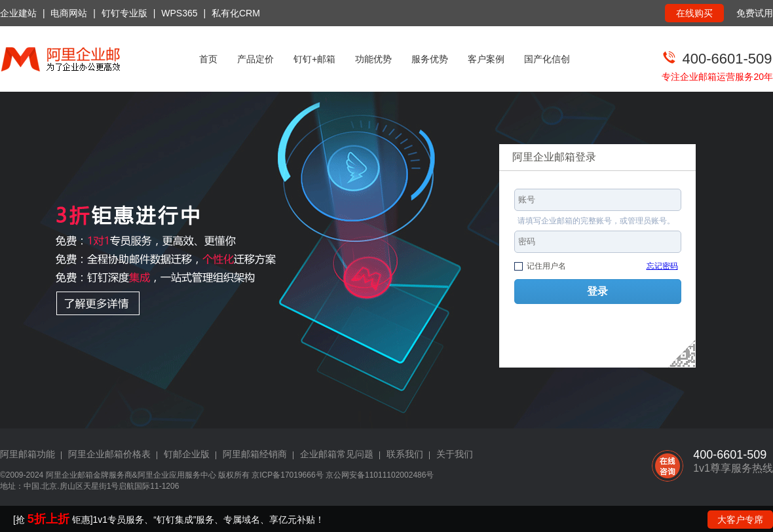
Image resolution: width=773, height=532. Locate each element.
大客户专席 (740, 520)
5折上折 (48, 519)
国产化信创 (547, 59)
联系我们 (405, 454)
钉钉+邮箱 (314, 59)
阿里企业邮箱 (69, 475)
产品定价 (255, 59)
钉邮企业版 (187, 454)
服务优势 (430, 59)
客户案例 (486, 59)
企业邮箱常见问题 (337, 454)
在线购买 (694, 13)
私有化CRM (236, 13)
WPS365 (179, 13)
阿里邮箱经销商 (255, 454)
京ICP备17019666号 (287, 475)
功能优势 (373, 59)
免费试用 (755, 13)
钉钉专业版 (124, 13)
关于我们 (455, 454)
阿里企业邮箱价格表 (109, 454)
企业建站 (18, 13)
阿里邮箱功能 (28, 454)
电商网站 (69, 13)
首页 (208, 59)
